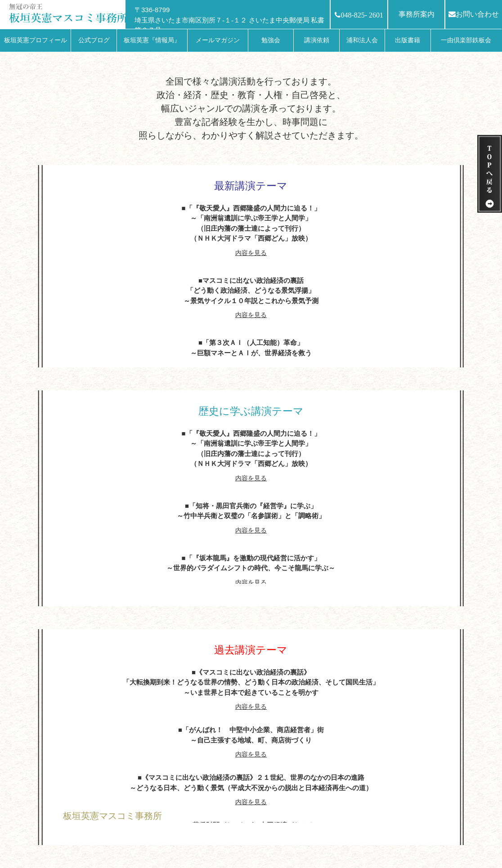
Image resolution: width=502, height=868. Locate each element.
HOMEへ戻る (87, 836)
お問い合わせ (474, 14)
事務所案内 (417, 14)
